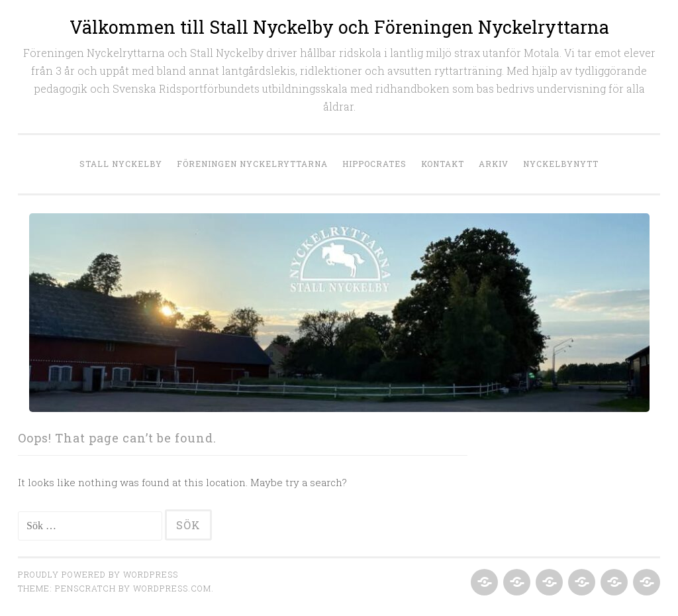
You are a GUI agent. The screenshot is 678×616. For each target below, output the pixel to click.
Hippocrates (374, 164)
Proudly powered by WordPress (98, 574)
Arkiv (494, 164)
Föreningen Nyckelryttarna (252, 164)
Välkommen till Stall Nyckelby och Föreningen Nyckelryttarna (339, 27)
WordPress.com (172, 588)
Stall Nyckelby (121, 164)
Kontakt (443, 164)
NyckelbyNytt (561, 164)
